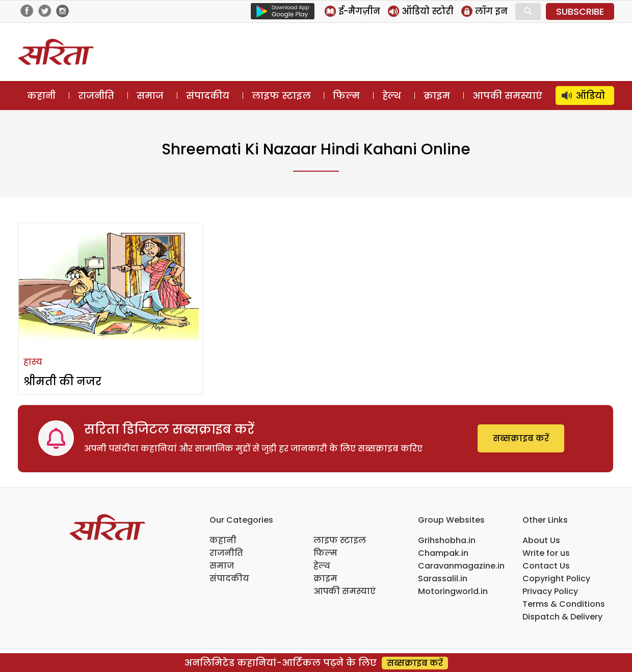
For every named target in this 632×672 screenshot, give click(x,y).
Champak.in (443, 553)
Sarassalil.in (443, 579)
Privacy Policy (550, 591)
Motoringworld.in (453, 591)
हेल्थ (392, 96)
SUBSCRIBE (580, 11)
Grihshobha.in (447, 540)
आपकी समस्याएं (507, 96)
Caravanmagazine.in (461, 566)
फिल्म (346, 96)
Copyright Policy (556, 579)
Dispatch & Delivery (562, 617)
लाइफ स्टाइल (281, 96)
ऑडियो (590, 96)
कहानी (41, 96)
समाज (150, 96)
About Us (541, 540)
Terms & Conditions (564, 604)
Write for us (546, 553)
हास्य (33, 362)
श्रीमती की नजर (62, 381)
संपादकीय (208, 96)
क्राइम (437, 96)
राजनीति (96, 96)
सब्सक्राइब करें (521, 438)
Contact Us (546, 566)
